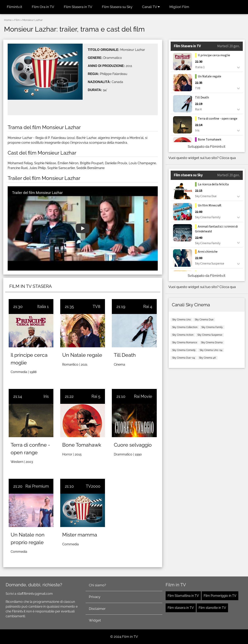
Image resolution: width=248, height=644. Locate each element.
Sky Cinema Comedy (184, 350)
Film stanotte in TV (212, 608)
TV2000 (93, 486)
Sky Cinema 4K (208, 358)
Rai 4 (148, 307)
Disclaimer (97, 609)
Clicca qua (228, 158)
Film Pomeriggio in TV (220, 596)
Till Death (125, 355)
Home (8, 20)
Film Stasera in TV (78, 7)
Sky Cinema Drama (212, 343)
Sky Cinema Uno (182, 320)
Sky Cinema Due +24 (184, 358)
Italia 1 (43, 307)
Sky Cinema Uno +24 (211, 350)
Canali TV (151, 7)
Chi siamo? (97, 585)
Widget (95, 620)
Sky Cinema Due (204, 320)
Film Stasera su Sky (117, 7)
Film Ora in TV (43, 7)
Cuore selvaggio (133, 445)
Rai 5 (96, 396)
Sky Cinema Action (183, 335)
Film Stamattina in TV (183, 596)
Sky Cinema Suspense (210, 335)
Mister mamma (80, 535)
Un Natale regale (82, 355)
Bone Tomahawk (82, 445)
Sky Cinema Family (212, 327)
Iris (46, 396)
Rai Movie (143, 396)
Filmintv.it (15, 7)
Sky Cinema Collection (185, 327)
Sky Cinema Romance (185, 343)
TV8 (97, 307)
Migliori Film (179, 7)
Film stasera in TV (181, 608)
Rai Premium (37, 486)
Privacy (95, 597)
